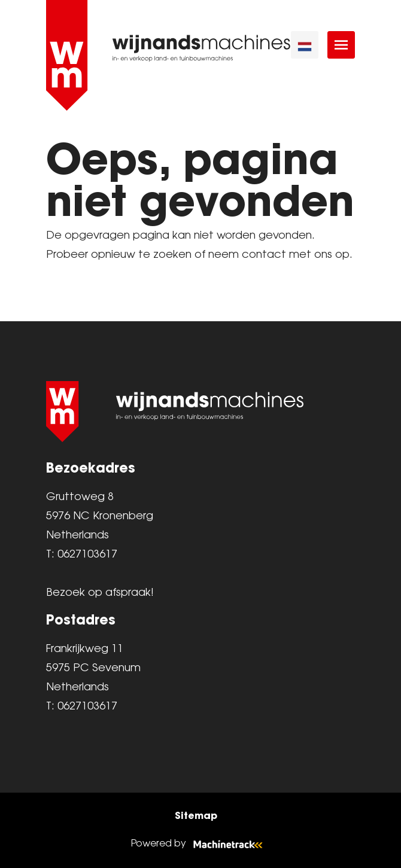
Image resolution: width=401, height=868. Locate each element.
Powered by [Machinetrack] (200, 844)
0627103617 (87, 555)
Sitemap (196, 815)
